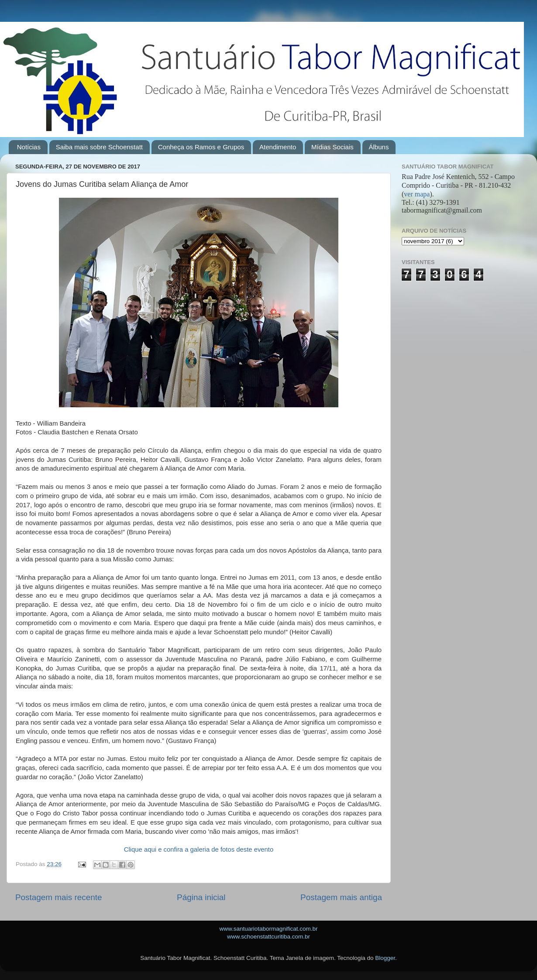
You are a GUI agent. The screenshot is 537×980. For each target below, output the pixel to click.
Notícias (29, 147)
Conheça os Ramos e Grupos (201, 147)
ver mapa (417, 194)
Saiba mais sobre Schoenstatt (99, 147)
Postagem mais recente (59, 897)
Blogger (385, 958)
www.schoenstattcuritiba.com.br (268, 937)
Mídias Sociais (332, 147)
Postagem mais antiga (341, 897)
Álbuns (379, 147)
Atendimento (278, 147)
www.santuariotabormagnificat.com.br (268, 929)
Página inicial (201, 897)
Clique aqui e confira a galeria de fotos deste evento (199, 849)
